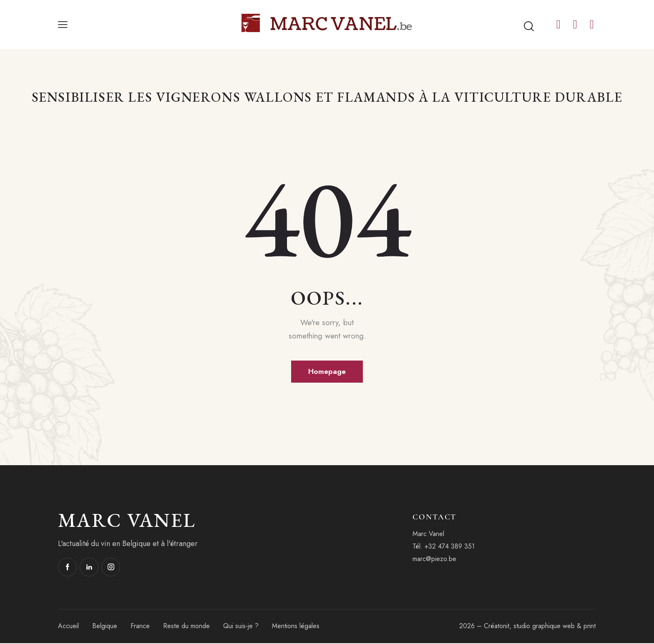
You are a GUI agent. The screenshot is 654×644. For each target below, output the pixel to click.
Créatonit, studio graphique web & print (540, 627)
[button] (63, 25)
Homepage (327, 372)
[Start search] (529, 27)
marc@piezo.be (434, 560)
